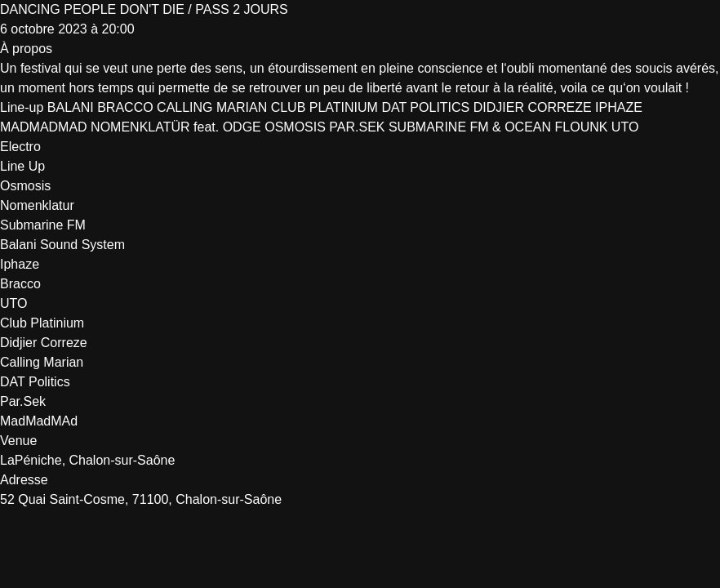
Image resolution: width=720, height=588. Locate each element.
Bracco (20, 284)
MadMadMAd (39, 421)
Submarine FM (43, 225)
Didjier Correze (44, 343)
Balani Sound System (62, 245)
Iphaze (20, 264)
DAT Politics (35, 382)
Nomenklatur (37, 205)
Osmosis (25, 186)
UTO (13, 303)
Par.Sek (23, 401)
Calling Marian (42, 362)
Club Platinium (42, 323)
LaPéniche (31, 460)
